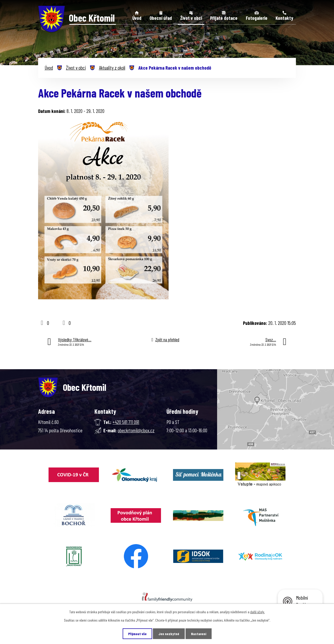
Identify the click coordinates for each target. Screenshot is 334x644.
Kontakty (284, 18)
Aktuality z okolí (112, 68)
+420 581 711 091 (126, 422)
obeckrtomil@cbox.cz (136, 430)
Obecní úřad (161, 18)
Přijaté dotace (224, 18)
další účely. (258, 612)
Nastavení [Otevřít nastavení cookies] (199, 634)
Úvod (137, 18)
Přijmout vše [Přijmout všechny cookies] (137, 634)
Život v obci (191, 18)
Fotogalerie (257, 18)
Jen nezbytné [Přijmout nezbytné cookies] (169, 634)
